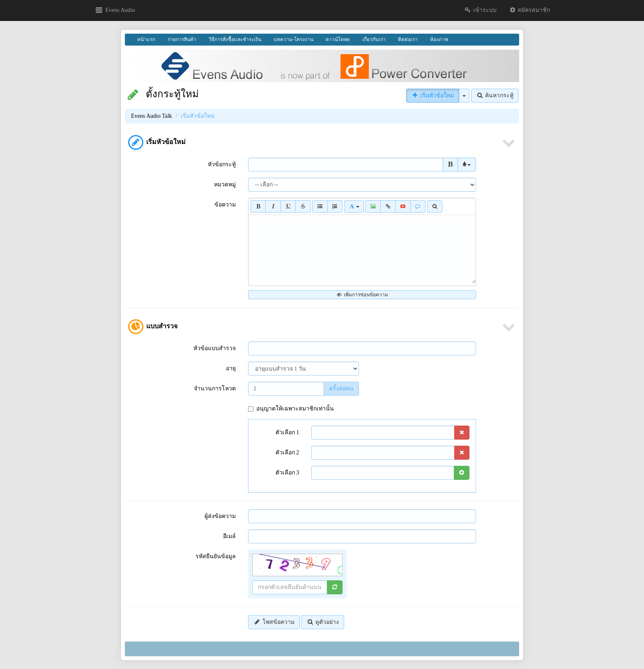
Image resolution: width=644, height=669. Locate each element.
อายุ (231, 368)
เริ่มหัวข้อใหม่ (433, 95)
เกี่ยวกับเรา (374, 39)
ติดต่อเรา (408, 39)
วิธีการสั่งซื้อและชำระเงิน (235, 39)
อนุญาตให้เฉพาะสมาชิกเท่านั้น (291, 409)
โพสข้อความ (274, 622)
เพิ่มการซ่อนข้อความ (362, 295)
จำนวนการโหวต (215, 388)
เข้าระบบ (480, 10)
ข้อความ (225, 205)
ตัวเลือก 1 (287, 432)
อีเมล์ (229, 536)
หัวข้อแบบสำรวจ (215, 348)
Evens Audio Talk (152, 116)
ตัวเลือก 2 (287, 452)
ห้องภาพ (439, 39)
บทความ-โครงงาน (293, 39)
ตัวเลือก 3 (287, 473)
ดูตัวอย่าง (323, 622)
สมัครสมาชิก (530, 10)
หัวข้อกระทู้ (222, 164)
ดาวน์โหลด (338, 39)
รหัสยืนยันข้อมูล (216, 556)
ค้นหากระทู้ (495, 95)
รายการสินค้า (182, 39)
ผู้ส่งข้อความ (220, 516)
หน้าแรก (146, 39)
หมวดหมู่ (225, 184)
